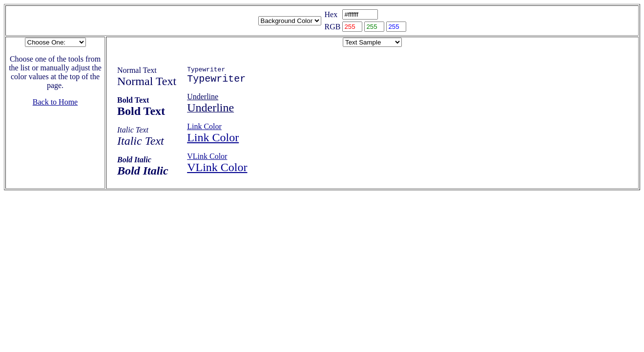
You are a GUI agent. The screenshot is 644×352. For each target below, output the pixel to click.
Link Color (204, 130)
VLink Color (207, 160)
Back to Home (55, 102)
